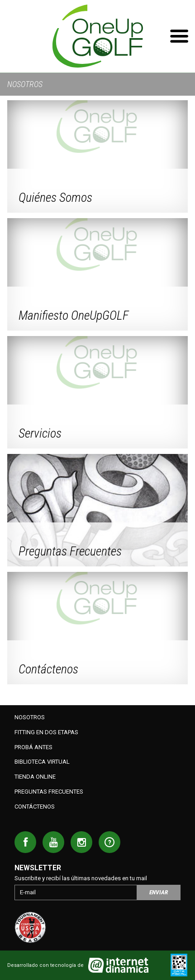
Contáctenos (35, 807)
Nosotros (30, 717)
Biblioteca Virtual (42, 762)
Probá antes (33, 747)
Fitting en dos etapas (46, 732)
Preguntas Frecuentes (49, 792)
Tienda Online (35, 777)
